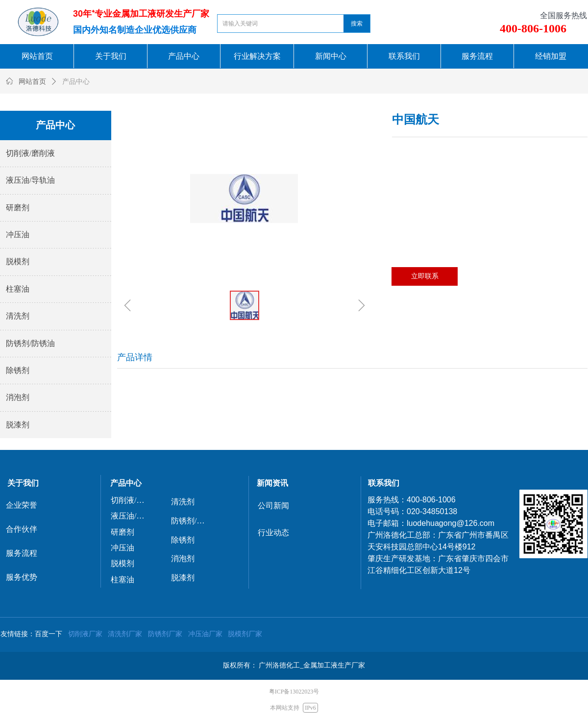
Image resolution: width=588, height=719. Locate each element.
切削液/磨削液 (30, 153)
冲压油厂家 (205, 634)
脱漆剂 (18, 425)
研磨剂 (18, 208)
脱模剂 (18, 261)
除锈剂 (18, 370)
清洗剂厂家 (125, 634)
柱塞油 (18, 289)
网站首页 (32, 82)
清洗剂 (18, 316)
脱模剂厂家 (245, 634)
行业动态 (273, 533)
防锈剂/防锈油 (30, 343)
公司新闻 (273, 506)
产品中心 (76, 82)
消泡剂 (18, 397)
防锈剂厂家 (165, 634)
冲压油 (18, 235)
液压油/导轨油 (30, 180)
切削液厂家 (85, 634)
